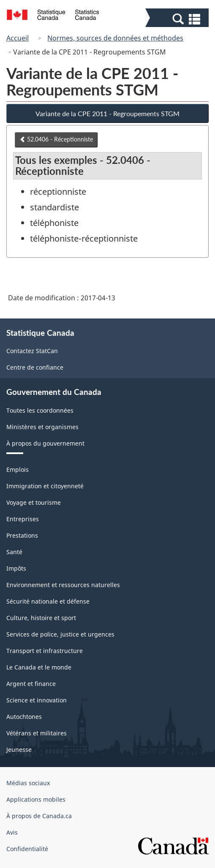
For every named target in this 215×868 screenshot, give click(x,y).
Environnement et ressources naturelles (63, 585)
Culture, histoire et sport (41, 618)
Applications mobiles (36, 799)
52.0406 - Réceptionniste (56, 139)
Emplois (18, 469)
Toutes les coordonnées (40, 410)
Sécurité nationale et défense (48, 601)
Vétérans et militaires (37, 733)
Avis (12, 832)
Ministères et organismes (42, 427)
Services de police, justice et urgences (60, 634)
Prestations (22, 535)
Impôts (16, 568)
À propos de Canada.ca (39, 816)
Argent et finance (31, 684)
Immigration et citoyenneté (45, 486)
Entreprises (23, 519)
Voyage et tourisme (34, 502)
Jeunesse (19, 750)
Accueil (18, 38)
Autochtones (24, 717)
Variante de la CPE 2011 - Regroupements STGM (107, 113)
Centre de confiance (35, 367)
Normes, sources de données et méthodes (115, 38)
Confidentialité (27, 849)
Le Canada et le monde (39, 667)
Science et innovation (37, 700)
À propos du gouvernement (45, 443)
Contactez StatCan (32, 351)
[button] (178, 19)
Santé (14, 552)
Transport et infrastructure (45, 651)
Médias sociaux (28, 783)
